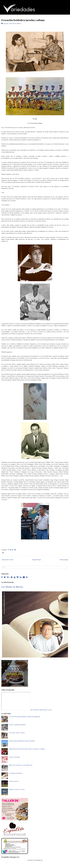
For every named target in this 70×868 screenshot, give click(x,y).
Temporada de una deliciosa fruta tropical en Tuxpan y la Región (27, 749)
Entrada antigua (64, 560)
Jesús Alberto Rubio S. (15, 23)
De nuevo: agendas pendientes (17, 725)
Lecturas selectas (14, 781)
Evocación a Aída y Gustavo (17, 733)
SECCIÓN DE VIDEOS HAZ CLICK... (41, 710)
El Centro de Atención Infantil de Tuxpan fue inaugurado (25, 717)
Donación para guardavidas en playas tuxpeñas (22, 741)
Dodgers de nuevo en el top (17, 789)
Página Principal (36, 560)
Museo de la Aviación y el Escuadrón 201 (21, 765)
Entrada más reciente (8, 560)
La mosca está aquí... (15, 757)
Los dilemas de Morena (12, 587)
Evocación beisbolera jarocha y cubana (23, 20)
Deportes (6, 23)
